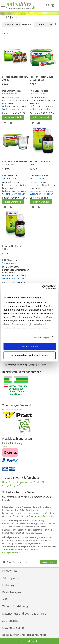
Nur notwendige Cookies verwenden (29, 355)
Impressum (10, 571)
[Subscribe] (48, 562)
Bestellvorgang (12, 592)
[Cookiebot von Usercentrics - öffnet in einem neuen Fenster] (42, 287)
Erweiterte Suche (13, 628)
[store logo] (21, 6)
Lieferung (8, 585)
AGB (5, 599)
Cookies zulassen (30, 346)
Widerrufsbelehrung (15, 606)
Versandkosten (10, 94)
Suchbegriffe (10, 621)
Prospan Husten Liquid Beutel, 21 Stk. (42, 78)
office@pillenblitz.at (46, 516)
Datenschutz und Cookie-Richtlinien (25, 613)
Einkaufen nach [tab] (12, 24)
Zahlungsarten (11, 578)
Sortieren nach (26, 24)
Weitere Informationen (14, 109)
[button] (5, 123)
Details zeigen (42, 337)
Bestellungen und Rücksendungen (24, 635)
